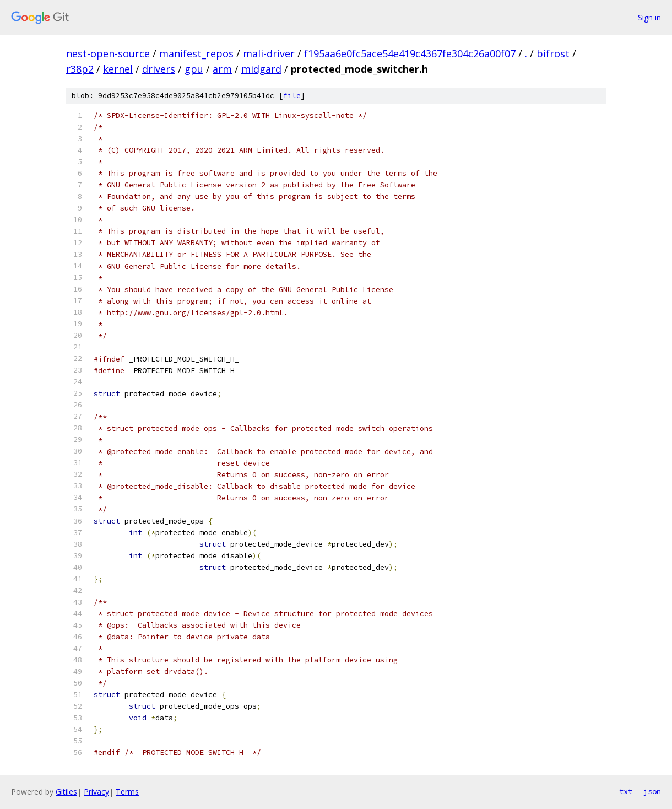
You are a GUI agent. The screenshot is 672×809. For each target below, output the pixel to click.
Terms (127, 792)
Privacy (96, 792)
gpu (194, 69)
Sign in (649, 17)
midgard (261, 69)
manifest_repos (196, 53)
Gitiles (66, 792)
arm (222, 69)
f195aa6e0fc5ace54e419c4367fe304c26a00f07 (410, 53)
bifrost (553, 53)
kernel (118, 69)
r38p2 (80, 69)
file (292, 96)
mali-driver (269, 53)
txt (626, 791)
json (652, 791)
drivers (159, 69)
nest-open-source (108, 53)
